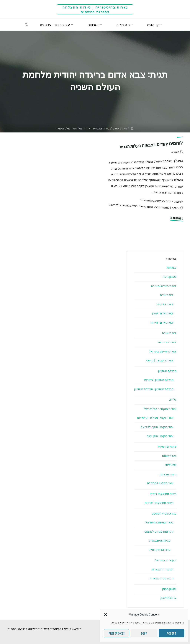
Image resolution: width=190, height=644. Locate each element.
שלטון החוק (169, 589)
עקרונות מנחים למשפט (159, 532)
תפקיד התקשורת (163, 569)
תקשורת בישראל (166, 560)
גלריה (173, 400)
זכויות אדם (167, 295)
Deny (144, 633)
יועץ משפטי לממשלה (160, 483)
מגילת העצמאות (160, 540)
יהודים (175, 208)
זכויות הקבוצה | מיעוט (160, 360)
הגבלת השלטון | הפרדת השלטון (154, 389)
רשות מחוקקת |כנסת (163, 494)
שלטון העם (169, 277)
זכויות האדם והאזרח (164, 286)
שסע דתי (171, 465)
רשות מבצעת (168, 474)
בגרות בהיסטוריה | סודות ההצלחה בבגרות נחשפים (95, 9)
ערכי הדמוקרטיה (160, 550)
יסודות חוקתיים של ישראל (160, 409)
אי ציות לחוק (168, 598)
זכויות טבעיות (165, 304)
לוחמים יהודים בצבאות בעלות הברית (151, 145)
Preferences (117, 633)
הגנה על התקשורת (162, 578)
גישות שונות (169, 456)
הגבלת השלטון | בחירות (159, 380)
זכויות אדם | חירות (162, 323)
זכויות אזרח (169, 333)
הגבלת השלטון (167, 371)
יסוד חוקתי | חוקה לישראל (157, 427)
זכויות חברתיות (167, 342)
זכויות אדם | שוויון (163, 313)
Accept (171, 633)
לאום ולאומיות (167, 447)
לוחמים (165, 208)
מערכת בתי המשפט (164, 513)
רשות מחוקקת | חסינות (159, 503)
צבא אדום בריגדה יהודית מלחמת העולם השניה (134, 206)
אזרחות (172, 268)
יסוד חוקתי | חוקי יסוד (160, 436)
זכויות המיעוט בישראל (163, 351)
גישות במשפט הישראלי (159, 522)
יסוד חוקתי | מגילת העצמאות (155, 418)
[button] (106, 615)
